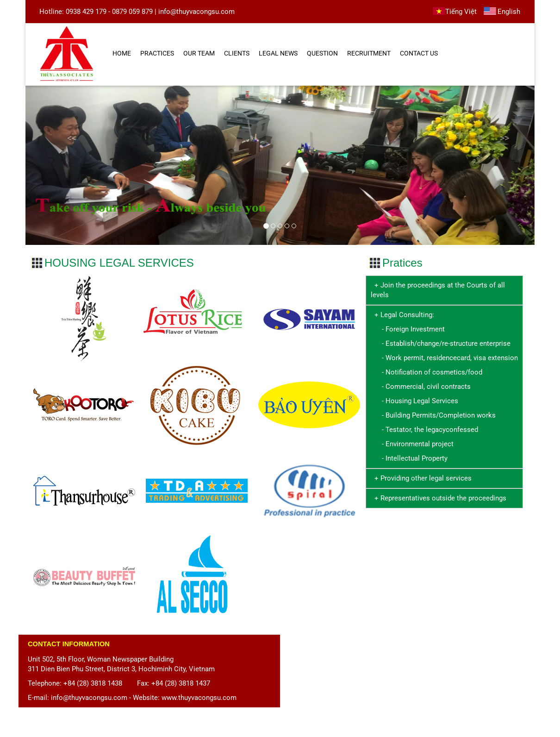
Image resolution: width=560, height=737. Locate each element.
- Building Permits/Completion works (433, 415)
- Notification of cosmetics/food (426, 372)
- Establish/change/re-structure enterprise (441, 344)
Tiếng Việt (461, 12)
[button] (64, 165)
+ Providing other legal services (421, 478)
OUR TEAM (199, 53)
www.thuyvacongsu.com (199, 698)
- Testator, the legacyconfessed (424, 430)
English (509, 12)
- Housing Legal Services (414, 401)
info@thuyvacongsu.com (196, 12)
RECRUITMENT (369, 53)
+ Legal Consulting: (404, 315)
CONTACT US (419, 53)
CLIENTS (237, 53)
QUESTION (322, 53)
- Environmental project (412, 444)
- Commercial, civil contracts (421, 387)
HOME (122, 53)
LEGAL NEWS (278, 53)
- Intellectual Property (409, 458)
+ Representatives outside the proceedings (439, 498)
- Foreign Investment (408, 329)
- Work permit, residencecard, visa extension (444, 358)
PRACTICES (157, 53)
